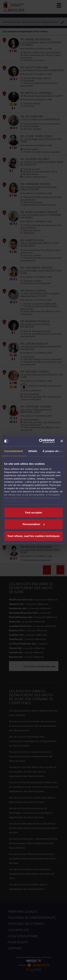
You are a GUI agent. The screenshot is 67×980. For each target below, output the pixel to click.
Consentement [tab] (13, 451)
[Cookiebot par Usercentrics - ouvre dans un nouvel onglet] (41, 441)
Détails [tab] (33, 451)
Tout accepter (33, 512)
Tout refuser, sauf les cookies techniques (33, 536)
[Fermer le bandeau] (62, 441)
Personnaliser (34, 524)
